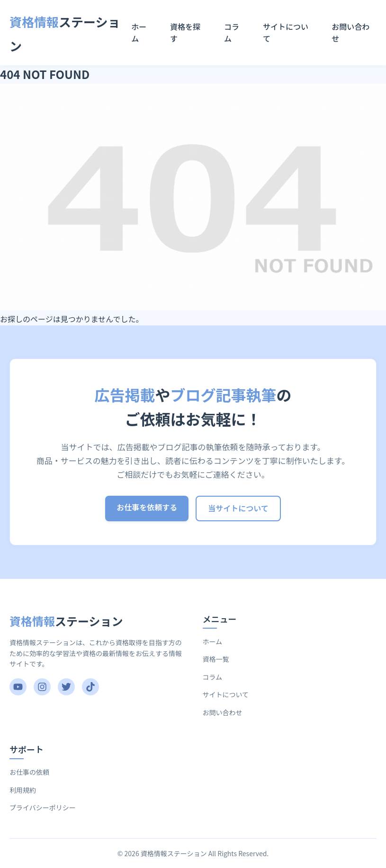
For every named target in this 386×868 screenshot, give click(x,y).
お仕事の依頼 (29, 772)
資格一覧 (216, 659)
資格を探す (185, 33)
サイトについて (286, 33)
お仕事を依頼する (147, 507)
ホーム (139, 33)
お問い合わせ (350, 33)
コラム (232, 33)
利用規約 (23, 790)
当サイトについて (238, 508)
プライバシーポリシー (43, 807)
